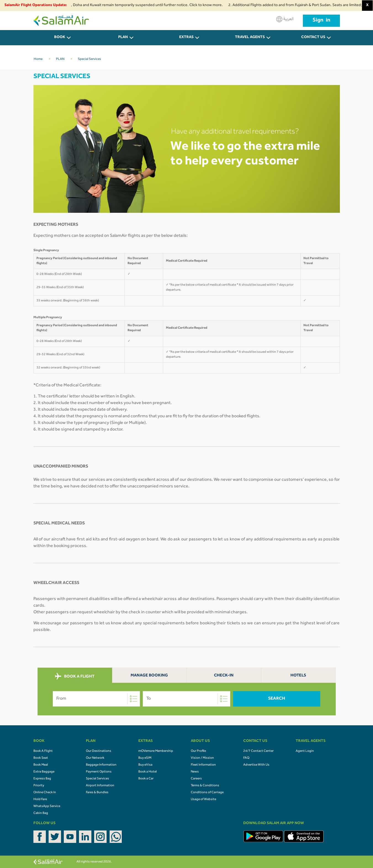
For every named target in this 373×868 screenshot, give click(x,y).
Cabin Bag (41, 813)
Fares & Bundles (97, 793)
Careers (196, 779)
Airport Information (100, 786)
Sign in (321, 21)
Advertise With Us (256, 765)
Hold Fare (40, 800)
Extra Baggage (44, 772)
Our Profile (198, 751)
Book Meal (41, 765)
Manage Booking (149, 676)
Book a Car (146, 779)
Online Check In (45, 793)
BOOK (60, 38)
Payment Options (99, 772)
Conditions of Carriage (207, 793)
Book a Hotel (148, 772)
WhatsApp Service (47, 806)
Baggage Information (101, 765)
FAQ (246, 758)
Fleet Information (203, 765)
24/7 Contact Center (258, 751)
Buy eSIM (145, 758)
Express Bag (42, 779)
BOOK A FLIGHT (75, 676)
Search (277, 699)
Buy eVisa (145, 765)
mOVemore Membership (156, 751)
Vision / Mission (202, 758)
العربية (285, 19)
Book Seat (41, 758)
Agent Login (305, 751)
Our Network (95, 758)
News (195, 772)
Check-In (224, 676)
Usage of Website (203, 800)
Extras (186, 38)
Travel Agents (250, 38)
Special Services (97, 779)
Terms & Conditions (205, 786)
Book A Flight (43, 751)
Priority (39, 786)
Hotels (298, 676)
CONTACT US (313, 38)
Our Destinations (99, 751)
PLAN (123, 38)
